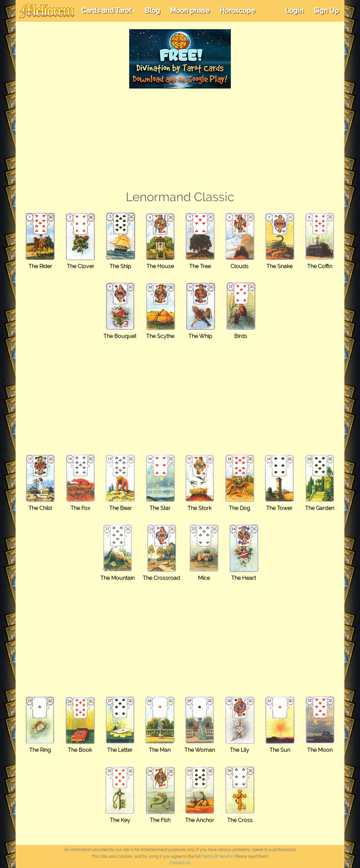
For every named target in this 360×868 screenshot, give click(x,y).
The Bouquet (120, 336)
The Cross (240, 820)
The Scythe (160, 336)
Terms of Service (217, 856)
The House (160, 266)
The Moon (320, 750)
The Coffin (320, 266)
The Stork (199, 508)
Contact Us (180, 863)
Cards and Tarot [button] (108, 11)
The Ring (40, 750)
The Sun (280, 750)
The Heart (244, 578)
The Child (40, 508)
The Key (120, 820)
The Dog (239, 508)
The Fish (160, 820)
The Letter (120, 750)
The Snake (279, 266)
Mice (204, 578)
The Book (80, 750)
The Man (160, 750)
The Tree (200, 266)
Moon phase (190, 11)
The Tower (279, 508)
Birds (241, 336)
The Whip (200, 336)
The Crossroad (161, 578)
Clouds (239, 266)
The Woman (200, 750)
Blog (152, 11)
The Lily (239, 750)
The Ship (120, 266)
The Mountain (117, 578)
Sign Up (326, 11)
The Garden (320, 508)
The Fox (80, 508)
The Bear (121, 508)
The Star (160, 508)
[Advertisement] (180, 139)
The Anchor (200, 820)
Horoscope (237, 11)
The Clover (81, 266)
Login (294, 11)
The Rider (40, 266)
